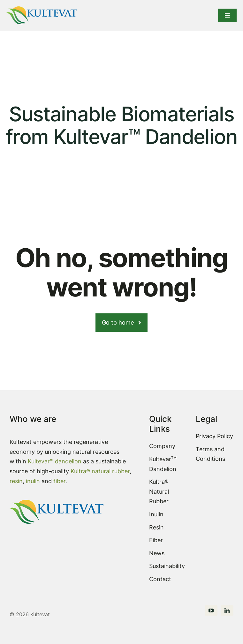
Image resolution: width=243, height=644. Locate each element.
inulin (34, 481)
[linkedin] (227, 610)
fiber (59, 481)
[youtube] (211, 610)
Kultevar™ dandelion (55, 461)
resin (16, 481)
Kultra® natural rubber (100, 471)
